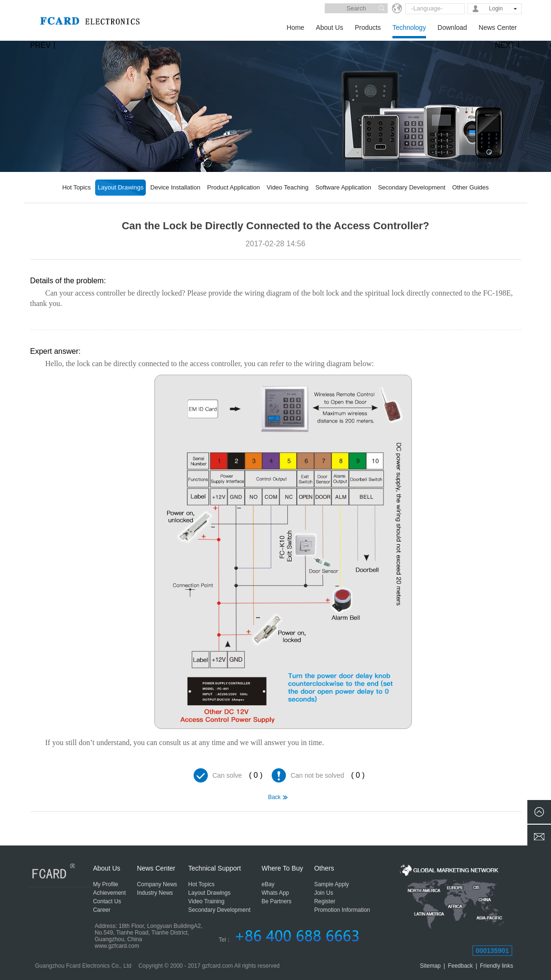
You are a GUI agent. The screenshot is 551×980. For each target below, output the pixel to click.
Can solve (227, 775)
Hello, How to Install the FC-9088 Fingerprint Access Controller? (43, 824)
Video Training (207, 901)
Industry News (155, 893)
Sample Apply (332, 884)
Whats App (275, 893)
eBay (268, 884)
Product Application (234, 187)
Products (368, 27)
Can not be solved (317, 775)
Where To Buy (283, 868)
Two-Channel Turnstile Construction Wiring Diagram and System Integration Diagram (508, 824)
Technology (409, 27)
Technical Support (215, 868)
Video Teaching (287, 187)
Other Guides (470, 187)
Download (452, 27)
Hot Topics (76, 187)
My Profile (105, 884)
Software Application (343, 187)
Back (274, 797)
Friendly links (497, 966)
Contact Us (107, 901)
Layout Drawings (120, 187)
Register (325, 901)
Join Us (324, 893)
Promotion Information (342, 910)
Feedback (460, 966)
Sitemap (430, 966)
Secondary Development (411, 187)
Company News (157, 884)
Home (296, 27)
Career (102, 910)
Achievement (109, 893)
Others (324, 868)
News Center (498, 27)
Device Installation (176, 187)
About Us (329, 27)
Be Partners (277, 901)
